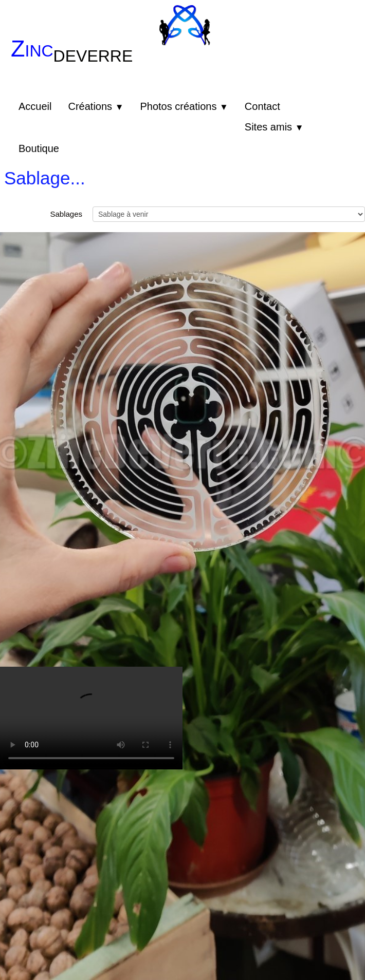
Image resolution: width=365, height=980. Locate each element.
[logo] (75, 57)
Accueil (35, 106)
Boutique (39, 148)
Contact (262, 106)
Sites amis (274, 127)
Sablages (66, 214)
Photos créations (184, 106)
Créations (96, 106)
